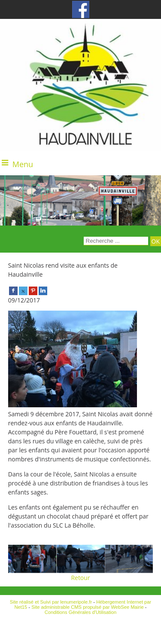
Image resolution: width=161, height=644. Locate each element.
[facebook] (13, 290)
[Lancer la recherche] (156, 241)
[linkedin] (43, 290)
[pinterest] (33, 290)
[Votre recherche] (116, 241)
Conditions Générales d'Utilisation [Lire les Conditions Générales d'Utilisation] (81, 612)
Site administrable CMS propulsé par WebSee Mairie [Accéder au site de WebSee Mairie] (88, 607)
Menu (23, 164)
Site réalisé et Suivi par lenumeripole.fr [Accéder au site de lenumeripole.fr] (51, 602)
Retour (80, 578)
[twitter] (23, 290)
